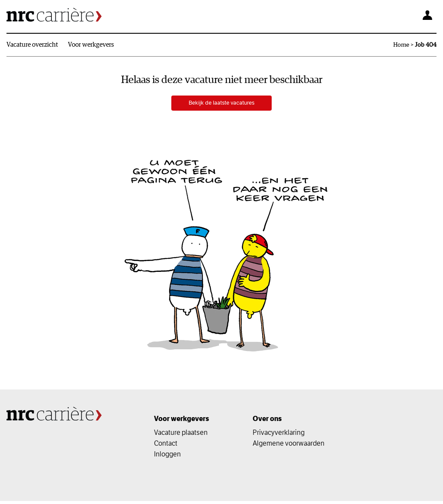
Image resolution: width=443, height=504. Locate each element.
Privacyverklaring (279, 435)
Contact (166, 446)
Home (401, 45)
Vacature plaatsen (181, 435)
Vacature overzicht (32, 45)
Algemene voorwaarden (289, 446)
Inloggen (167, 457)
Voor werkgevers (91, 45)
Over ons (267, 422)
